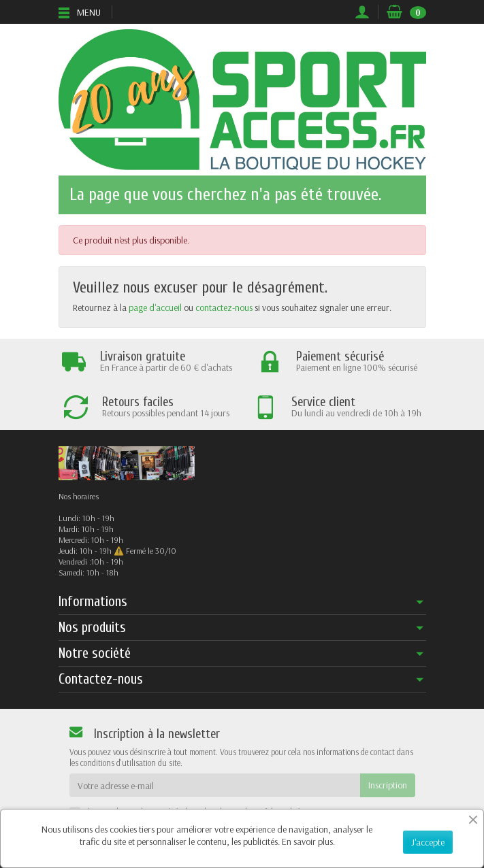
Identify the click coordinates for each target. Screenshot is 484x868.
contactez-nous (224, 307)
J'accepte (428, 842)
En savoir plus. (308, 841)
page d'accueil (155, 307)
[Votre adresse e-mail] (215, 785)
